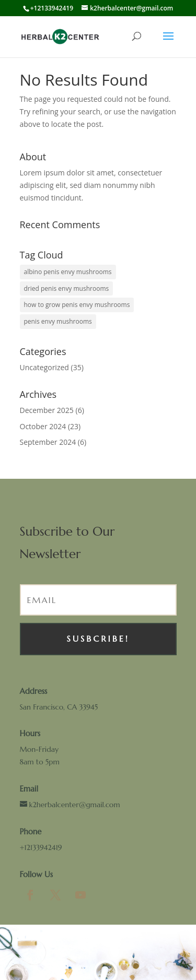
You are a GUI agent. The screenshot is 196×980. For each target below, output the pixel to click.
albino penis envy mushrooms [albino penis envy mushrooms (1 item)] (68, 272)
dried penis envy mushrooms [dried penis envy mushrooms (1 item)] (67, 288)
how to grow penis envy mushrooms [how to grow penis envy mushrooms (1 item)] (77, 305)
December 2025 (47, 410)
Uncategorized (44, 367)
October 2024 (43, 426)
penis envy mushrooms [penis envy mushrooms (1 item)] (58, 321)
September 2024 (48, 442)
